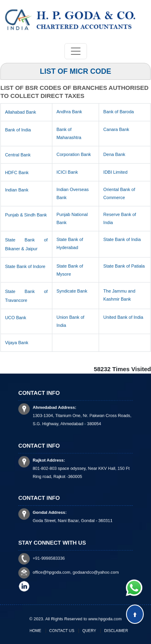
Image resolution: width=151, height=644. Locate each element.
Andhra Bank (69, 112)
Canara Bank (116, 129)
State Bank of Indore (25, 266)
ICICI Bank (67, 172)
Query (86, 630)
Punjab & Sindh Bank (26, 215)
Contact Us (65, 630)
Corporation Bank (74, 154)
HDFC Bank (17, 172)
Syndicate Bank (72, 291)
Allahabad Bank (20, 112)
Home (44, 630)
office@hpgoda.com (57, 571)
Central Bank (18, 155)
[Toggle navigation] (76, 51)
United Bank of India (123, 317)
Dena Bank (114, 154)
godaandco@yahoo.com (91, 571)
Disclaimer (107, 630)
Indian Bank (17, 190)
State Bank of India (122, 239)
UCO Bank (16, 318)
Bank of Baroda (119, 112)
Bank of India (18, 130)
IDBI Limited (116, 172)
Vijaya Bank (17, 343)
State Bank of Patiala (124, 266)
